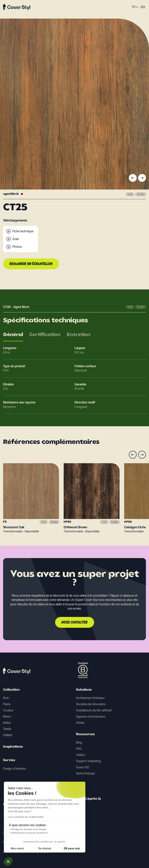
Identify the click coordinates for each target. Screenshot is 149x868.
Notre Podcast (85, 773)
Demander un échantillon (31, 264)
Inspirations (13, 747)
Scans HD (83, 767)
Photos (17, 247)
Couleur (8, 710)
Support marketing (88, 761)
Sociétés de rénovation (91, 704)
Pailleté (8, 735)
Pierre (7, 704)
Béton (7, 717)
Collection (11, 690)
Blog (79, 742)
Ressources (85, 734)
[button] (8, 861)
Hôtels (80, 723)
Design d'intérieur (15, 769)
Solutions (84, 690)
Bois (6, 698)
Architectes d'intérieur (90, 698)
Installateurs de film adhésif (94, 710)
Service (9, 760)
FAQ (79, 749)
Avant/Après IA (89, 799)
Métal (7, 723)
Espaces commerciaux (91, 717)
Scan (16, 239)
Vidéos (81, 755)
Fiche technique (23, 231)
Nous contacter (75, 623)
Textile (7, 729)
